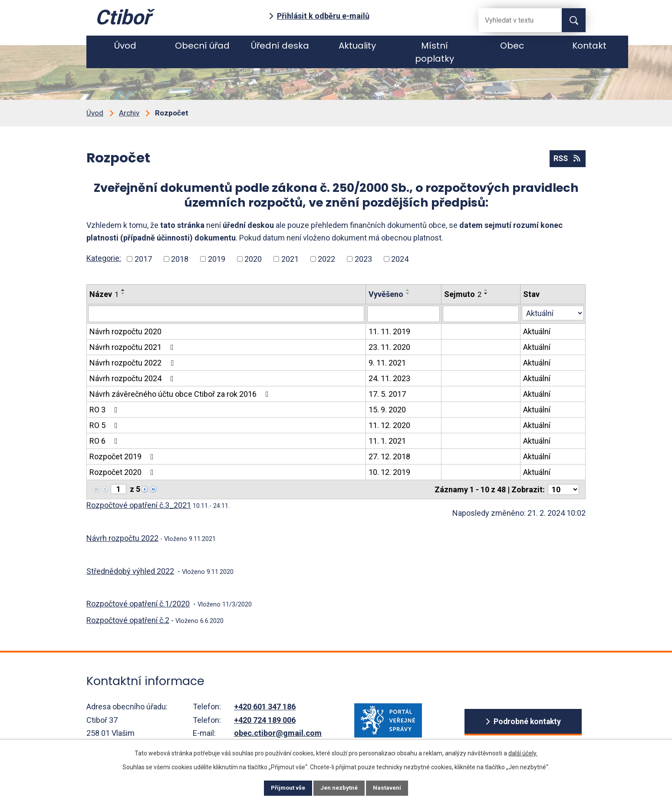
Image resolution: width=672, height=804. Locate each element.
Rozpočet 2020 (123, 472)
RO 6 (105, 441)
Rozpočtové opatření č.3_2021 (139, 505)
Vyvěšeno (386, 294)
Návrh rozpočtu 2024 (133, 378)
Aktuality (357, 46)
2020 (253, 259)
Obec (512, 46)
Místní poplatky (435, 52)
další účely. (523, 752)
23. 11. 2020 (389, 347)
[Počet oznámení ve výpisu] (563, 489)
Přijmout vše (283, 788)
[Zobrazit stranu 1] (119, 489)
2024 (400, 259)
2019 (217, 259)
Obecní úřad (202, 46)
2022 (326, 259)
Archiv (129, 113)
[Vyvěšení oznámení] (404, 314)
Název (104, 294)
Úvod (125, 46)
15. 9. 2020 (387, 410)
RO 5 (105, 425)
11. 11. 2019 (389, 331)
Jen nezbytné (340, 788)
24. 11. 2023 (389, 378)
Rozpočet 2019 (123, 456)
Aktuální (537, 331)
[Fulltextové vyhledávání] (513, 20)
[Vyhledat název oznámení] (226, 314)
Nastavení (392, 788)
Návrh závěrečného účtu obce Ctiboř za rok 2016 (181, 394)
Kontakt (589, 46)
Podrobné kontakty (527, 722)
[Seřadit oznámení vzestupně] (123, 290)
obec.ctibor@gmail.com (278, 733)
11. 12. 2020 (389, 425)
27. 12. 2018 (389, 456)
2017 (143, 259)
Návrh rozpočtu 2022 (133, 363)
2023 (363, 259)
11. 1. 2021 (387, 441)
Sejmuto (463, 294)
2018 (180, 259)
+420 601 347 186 (265, 707)
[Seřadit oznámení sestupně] (123, 293)
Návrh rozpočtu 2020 (125, 331)
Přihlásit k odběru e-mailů (323, 16)
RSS (567, 159)
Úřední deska (280, 46)
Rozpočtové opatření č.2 (128, 620)
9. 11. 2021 (387, 363)
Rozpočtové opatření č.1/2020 (138, 604)
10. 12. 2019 (389, 472)
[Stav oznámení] (553, 313)
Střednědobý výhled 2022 (130, 571)
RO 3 (105, 410)
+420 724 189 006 (265, 720)
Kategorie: (104, 258)
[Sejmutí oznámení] (481, 314)
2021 (290, 259)
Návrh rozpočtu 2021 (133, 347)
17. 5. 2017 (387, 394)
